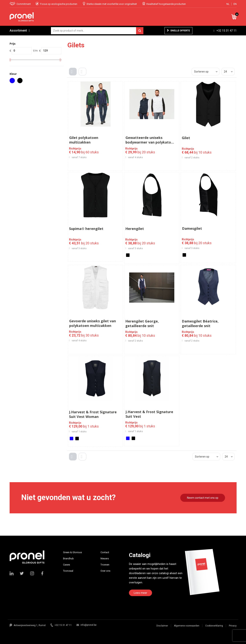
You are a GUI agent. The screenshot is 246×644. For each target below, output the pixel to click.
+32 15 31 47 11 (226, 31)
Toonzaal (68, 571)
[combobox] (97, 31)
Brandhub (68, 558)
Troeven (105, 565)
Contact (105, 552)
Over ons (105, 571)
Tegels (74, 75)
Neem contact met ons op (203, 498)
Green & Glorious (72, 552)
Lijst (84, 75)
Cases (66, 565)
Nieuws (105, 558)
